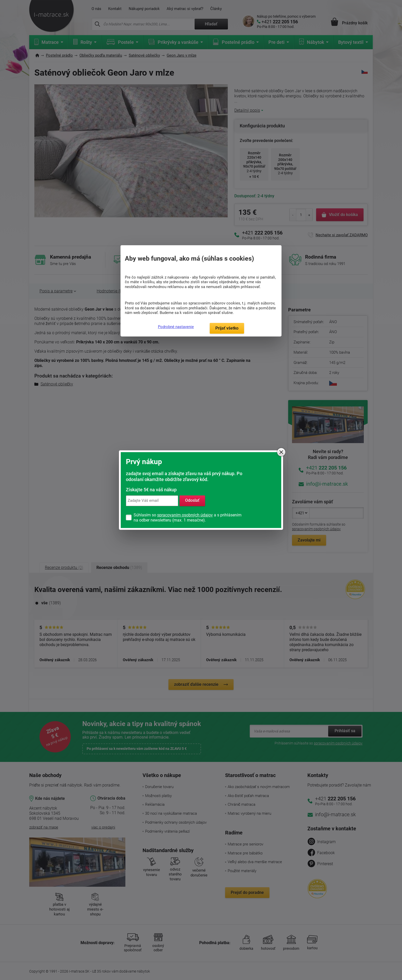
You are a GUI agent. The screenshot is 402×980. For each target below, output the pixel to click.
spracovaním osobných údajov (185, 515)
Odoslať (192, 501)
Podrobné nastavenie (176, 327)
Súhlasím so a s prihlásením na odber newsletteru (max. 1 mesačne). (188, 518)
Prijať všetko (227, 328)
